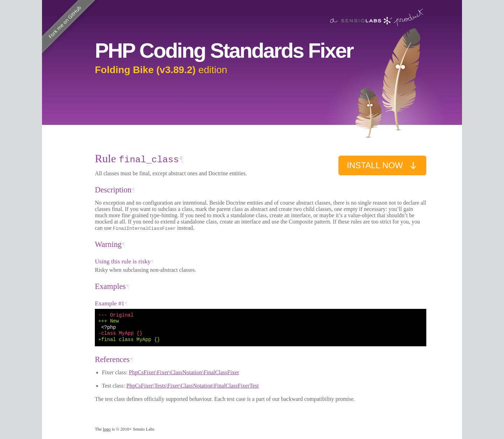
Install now (382, 165)
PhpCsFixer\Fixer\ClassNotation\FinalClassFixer (184, 372)
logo (107, 429)
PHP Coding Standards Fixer (224, 51)
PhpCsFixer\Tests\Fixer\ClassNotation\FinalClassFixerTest (192, 386)
